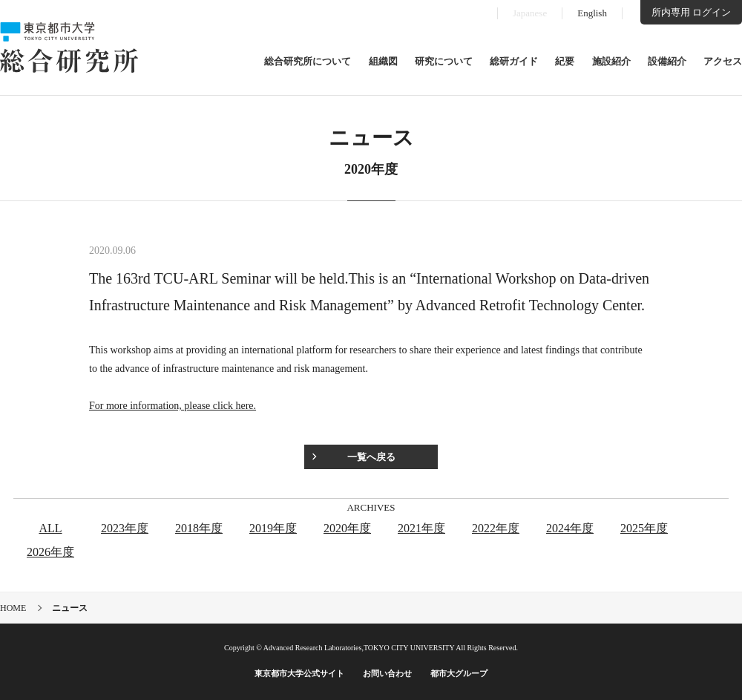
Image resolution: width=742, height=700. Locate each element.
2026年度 (50, 552)
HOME (13, 608)
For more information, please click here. (173, 406)
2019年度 (273, 528)
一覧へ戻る (371, 457)
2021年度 (421, 528)
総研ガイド (514, 61)
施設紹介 (611, 61)
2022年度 (496, 528)
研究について (444, 61)
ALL (50, 528)
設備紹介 (667, 61)
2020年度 (347, 528)
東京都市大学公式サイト (299, 673)
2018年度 (199, 528)
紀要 (565, 61)
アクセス (723, 61)
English (592, 13)
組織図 (383, 61)
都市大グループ (459, 673)
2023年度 (125, 528)
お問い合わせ (387, 673)
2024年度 (570, 528)
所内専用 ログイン (691, 12)
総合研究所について (308, 61)
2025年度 (644, 528)
